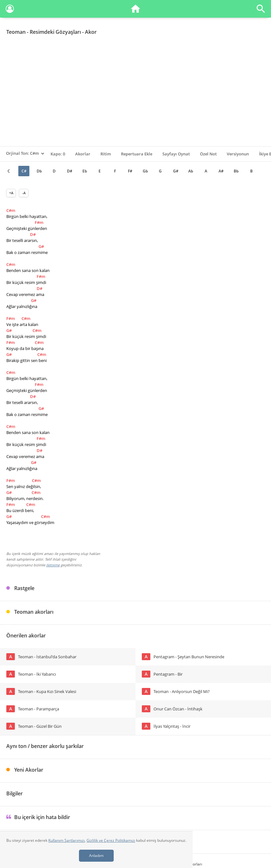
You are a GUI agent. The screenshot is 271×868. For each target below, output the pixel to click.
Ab (191, 171)
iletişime (53, 565)
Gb (145, 171)
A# (221, 171)
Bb (236, 171)
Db (39, 171)
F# (130, 171)
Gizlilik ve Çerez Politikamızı (111, 840)
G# (176, 171)
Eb (85, 171)
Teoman (16, 32)
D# (70, 171)
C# (24, 171)
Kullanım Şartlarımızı (66, 840)
